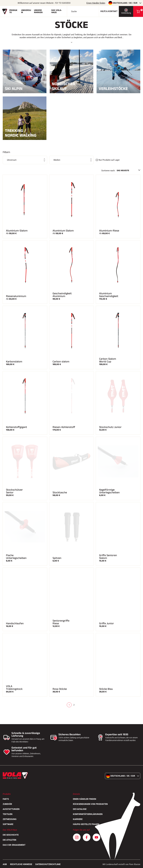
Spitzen (57, 558)
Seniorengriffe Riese (61, 622)
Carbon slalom (61, 362)
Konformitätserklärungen (88, 814)
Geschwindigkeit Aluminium (62, 295)
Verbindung (126, 11)
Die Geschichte (11, 835)
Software (8, 824)
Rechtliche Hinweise (21, 864)
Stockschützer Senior (14, 491)
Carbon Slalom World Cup (108, 360)
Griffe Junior (107, 623)
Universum (26, 11)
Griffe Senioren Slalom (108, 557)
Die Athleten (9, 840)
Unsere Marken (38, 11)
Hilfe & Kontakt (109, 11)
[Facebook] (87, 837)
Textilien (8, 814)
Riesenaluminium (16, 296)
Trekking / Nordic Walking (25, 133)
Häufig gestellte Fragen (86, 824)
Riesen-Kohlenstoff (64, 427)
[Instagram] (77, 837)
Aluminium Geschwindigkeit (109, 295)
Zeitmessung (10, 819)
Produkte (13, 11)
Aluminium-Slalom (17, 231)
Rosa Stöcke (60, 689)
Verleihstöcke (118, 88)
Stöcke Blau (106, 689)
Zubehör (7, 804)
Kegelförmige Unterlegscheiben (109, 491)
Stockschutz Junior (110, 427)
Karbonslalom (14, 362)
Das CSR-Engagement (14, 845)
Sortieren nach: (108, 171)
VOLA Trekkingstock (14, 688)
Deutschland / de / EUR (125, 3)
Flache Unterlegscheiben (16, 557)
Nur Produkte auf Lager (109, 160)
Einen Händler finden (96, 3)
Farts (6, 799)
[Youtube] (96, 837)
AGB (5, 864)
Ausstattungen (11, 809)
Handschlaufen (15, 623)
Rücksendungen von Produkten (90, 804)
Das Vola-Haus (57, 11)
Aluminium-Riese (109, 231)
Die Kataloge (80, 809)
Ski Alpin (25, 88)
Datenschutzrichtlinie (48, 864)
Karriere (78, 819)
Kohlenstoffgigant (17, 427)
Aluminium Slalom (63, 231)
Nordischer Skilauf (72, 86)
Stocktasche (60, 493)
